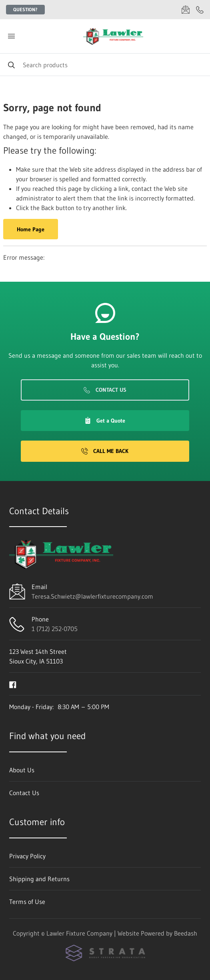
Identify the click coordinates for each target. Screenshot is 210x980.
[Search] (105, 65)
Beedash (186, 933)
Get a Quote (105, 421)
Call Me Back (105, 451)
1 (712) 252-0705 (55, 629)
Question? (25, 9)
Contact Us (105, 390)
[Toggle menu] (11, 36)
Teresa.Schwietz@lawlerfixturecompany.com (92, 596)
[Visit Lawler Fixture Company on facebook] (13, 684)
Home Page (31, 229)
